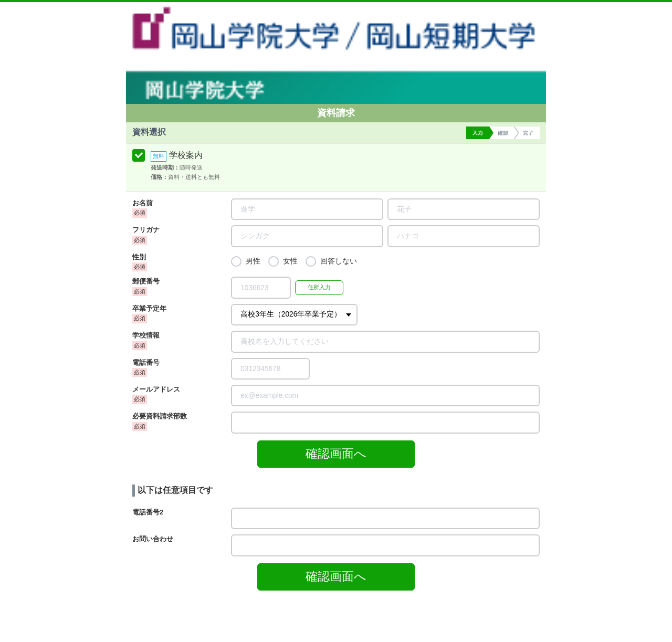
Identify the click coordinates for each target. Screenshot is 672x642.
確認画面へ (336, 454)
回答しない (339, 261)
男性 (253, 261)
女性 (290, 261)
